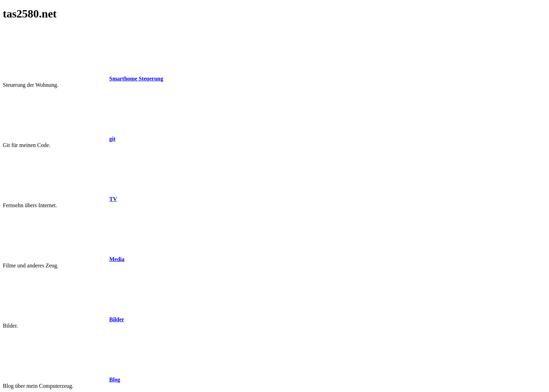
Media (117, 259)
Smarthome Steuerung (136, 79)
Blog (115, 380)
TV (113, 199)
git (112, 139)
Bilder (117, 319)
